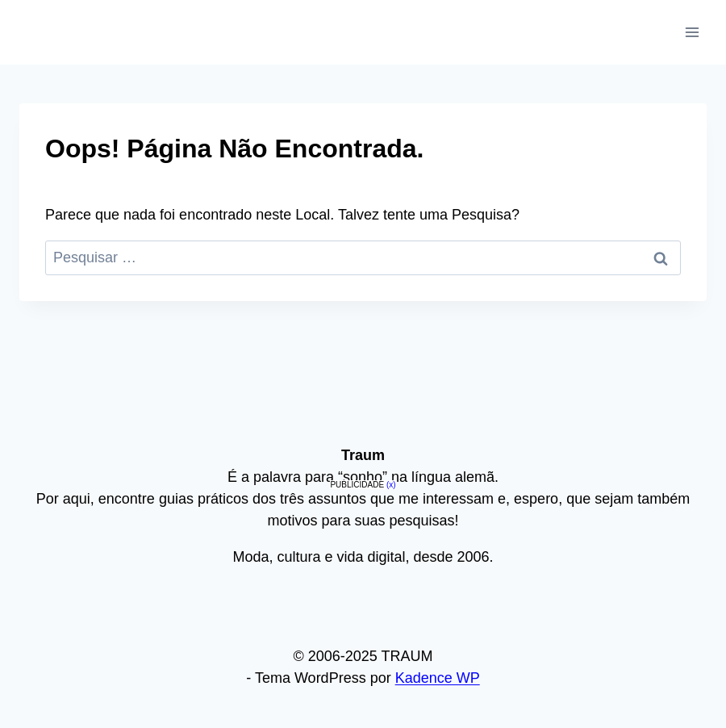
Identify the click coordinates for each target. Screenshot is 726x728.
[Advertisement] (363, 607)
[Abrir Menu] (692, 32)
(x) (391, 485)
